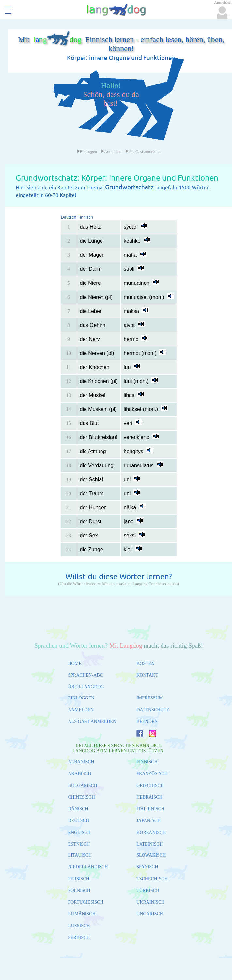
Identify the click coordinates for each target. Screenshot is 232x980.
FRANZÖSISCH (152, 774)
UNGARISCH (150, 914)
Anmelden (111, 152)
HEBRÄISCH (149, 797)
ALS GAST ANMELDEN (92, 721)
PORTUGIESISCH (86, 902)
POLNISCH (79, 890)
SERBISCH (79, 937)
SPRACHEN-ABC (86, 675)
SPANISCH (147, 867)
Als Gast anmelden (143, 152)
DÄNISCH (78, 809)
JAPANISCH (148, 821)
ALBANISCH (81, 762)
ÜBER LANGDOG (86, 687)
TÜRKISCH (148, 890)
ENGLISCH (79, 832)
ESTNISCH (79, 844)
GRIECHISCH (150, 785)
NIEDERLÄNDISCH (88, 867)
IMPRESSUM (150, 698)
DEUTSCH (79, 821)
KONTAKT (147, 675)
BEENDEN (147, 721)
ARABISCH (80, 774)
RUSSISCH (79, 926)
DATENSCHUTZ (153, 710)
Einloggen (87, 152)
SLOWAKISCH (151, 855)
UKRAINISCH (150, 902)
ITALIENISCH (150, 809)
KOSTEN (145, 663)
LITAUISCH (80, 855)
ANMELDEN (81, 710)
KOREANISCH (151, 832)
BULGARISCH (83, 785)
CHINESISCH (82, 797)
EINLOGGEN (81, 698)
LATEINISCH (150, 844)
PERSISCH (79, 879)
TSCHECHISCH (152, 879)
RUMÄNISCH (82, 914)
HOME (75, 663)
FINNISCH (147, 762)
